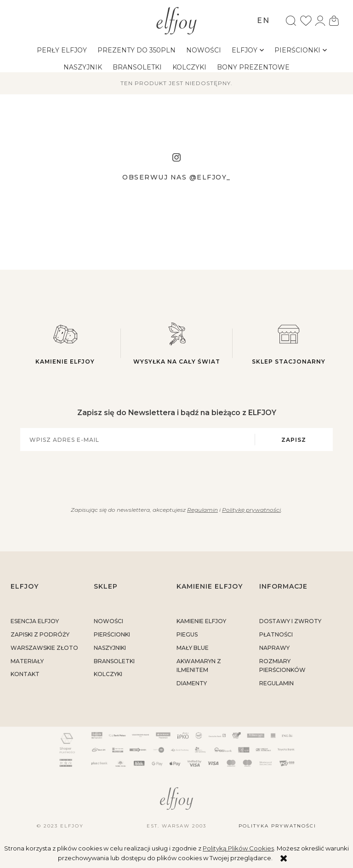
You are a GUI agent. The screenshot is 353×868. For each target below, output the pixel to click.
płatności (276, 634)
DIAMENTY (192, 683)
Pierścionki (112, 634)
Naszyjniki (110, 648)
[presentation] (171, 477)
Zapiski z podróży (40, 634)
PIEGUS (187, 634)
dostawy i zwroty (290, 621)
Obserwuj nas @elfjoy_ (176, 177)
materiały (27, 661)
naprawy (274, 648)
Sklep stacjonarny (288, 343)
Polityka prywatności (277, 826)
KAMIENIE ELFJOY (201, 621)
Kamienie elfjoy (65, 343)
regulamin (276, 683)
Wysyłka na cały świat (177, 343)
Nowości (108, 621)
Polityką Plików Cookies (238, 848)
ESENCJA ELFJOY (35, 621)
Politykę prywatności (251, 510)
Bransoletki (114, 661)
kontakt (25, 674)
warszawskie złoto (44, 648)
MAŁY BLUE (193, 648)
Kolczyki (108, 674)
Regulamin (202, 510)
